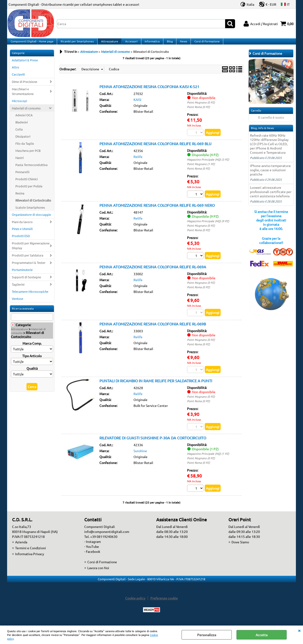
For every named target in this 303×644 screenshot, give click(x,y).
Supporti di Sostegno (27, 282)
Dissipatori (23, 141)
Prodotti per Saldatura (28, 260)
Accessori (130, 44)
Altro (16, 72)
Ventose (18, 303)
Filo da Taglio (25, 148)
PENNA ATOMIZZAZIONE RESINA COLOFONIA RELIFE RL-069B (153, 329)
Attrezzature (109, 44)
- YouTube (92, 552)
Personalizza (207, 635)
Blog (168, 44)
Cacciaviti (18, 79)
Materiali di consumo (26, 113)
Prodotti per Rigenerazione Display (31, 250)
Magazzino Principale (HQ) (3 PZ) (208, 164)
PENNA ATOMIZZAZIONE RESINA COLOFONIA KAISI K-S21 (149, 91)
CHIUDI (299, 630)
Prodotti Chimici (27, 184)
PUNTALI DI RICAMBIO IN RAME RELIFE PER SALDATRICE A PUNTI (156, 386)
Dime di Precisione (25, 86)
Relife (138, 162)
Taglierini (18, 289)
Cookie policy (135, 604)
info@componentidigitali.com (107, 537)
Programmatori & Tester (29, 267)
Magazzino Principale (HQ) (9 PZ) (208, 226)
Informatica (151, 44)
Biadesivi (22, 127)
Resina (20, 198)
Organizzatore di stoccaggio (31, 219)
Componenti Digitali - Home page (32, 44)
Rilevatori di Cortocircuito (33, 205)
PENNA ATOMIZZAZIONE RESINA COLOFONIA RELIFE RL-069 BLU (155, 149)
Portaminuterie (22, 274)
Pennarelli (22, 177)
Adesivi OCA (24, 120)
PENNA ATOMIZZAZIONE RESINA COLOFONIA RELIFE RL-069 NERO (157, 210)
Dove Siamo (240, 548)
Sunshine (140, 456)
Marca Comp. (32, 348)
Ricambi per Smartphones (77, 44)
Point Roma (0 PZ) (198, 112)
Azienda (21, 548)
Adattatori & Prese (25, 65)
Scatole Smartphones (30, 212)
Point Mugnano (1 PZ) (201, 169)
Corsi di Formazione (204, 44)
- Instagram (93, 547)
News (181, 44)
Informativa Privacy (30, 560)
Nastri (20, 162)
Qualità (32, 373)
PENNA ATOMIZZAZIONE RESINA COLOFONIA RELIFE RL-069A (153, 272)
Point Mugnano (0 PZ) (201, 107)
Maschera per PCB (28, 155)
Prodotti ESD (21, 241)
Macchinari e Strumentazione (23, 96)
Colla (19, 134)
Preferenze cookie (164, 604)
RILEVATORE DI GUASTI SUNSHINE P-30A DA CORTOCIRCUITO (153, 443)
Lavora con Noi (98, 574)
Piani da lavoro (22, 226)
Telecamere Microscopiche (30, 296)
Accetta (262, 635)
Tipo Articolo (32, 360)
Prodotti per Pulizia (29, 191)
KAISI (137, 104)
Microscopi (19, 105)
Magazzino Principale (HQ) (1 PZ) (208, 459)
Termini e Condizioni (31, 554)
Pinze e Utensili (22, 233)
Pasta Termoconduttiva (31, 169)
